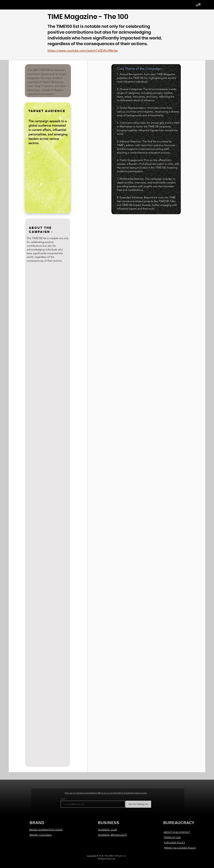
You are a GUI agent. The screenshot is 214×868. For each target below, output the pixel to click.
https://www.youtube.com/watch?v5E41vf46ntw (83, 51)
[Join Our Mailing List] (138, 804)
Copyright (91, 856)
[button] (198, 5)
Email (63, 799)
